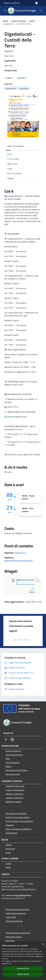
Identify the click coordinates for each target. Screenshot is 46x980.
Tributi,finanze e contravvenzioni (19, 821)
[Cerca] (41, 11)
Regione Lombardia (12, 3)
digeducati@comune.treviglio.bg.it (19, 560)
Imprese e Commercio (15, 794)
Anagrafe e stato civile (15, 786)
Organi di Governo (13, 751)
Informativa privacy (14, 937)
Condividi (10, 78)
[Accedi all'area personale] (36, 3)
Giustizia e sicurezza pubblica (18, 817)
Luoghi (8, 863)
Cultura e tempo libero (15, 790)
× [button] (43, 944)
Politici (8, 766)
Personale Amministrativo (16, 770)
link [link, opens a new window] (10, 964)
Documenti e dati (13, 774)
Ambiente (10, 825)
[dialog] (23, 961)
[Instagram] (12, 740)
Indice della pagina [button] (16, 146)
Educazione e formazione (16, 813)
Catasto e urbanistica (14, 798)
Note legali (10, 941)
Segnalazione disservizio (16, 913)
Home (5, 21)
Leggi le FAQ (11, 917)
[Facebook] (6, 740)
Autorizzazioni (12, 833)
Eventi (32, 21)
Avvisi (8, 853)
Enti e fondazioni (13, 763)
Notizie (9, 845)
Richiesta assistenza (14, 921)
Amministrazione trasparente (18, 933)
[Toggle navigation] (5, 10)
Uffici (8, 759)
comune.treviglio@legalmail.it (18, 895)
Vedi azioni (23, 78)
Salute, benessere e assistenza (18, 829)
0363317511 (20, 553)
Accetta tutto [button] (23, 969)
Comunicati (10, 849)
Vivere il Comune (19, 21)
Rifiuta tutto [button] (23, 974)
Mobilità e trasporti (14, 802)
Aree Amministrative (14, 755)
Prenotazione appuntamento (18, 909)
